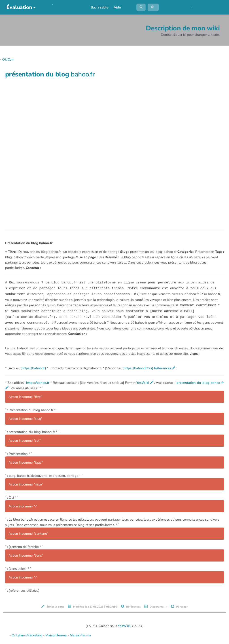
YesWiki (145, 382)
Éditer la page (53, 606)
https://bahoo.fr (38, 382)
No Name (167, 7)
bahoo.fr (83, 75)
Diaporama (156, 606)
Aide (116, 8)
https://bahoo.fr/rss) (138, 368)
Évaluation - (21, 8)
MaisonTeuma (56, 635)
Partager (179, 606)
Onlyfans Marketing (27, 635)
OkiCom (45, 5)
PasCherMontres (52, 10)
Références (165, 368)
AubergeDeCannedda (209, 7)
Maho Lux (182, 7)
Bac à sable (98, 8)
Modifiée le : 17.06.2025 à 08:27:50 (92, 606)
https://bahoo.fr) (34, 368)
